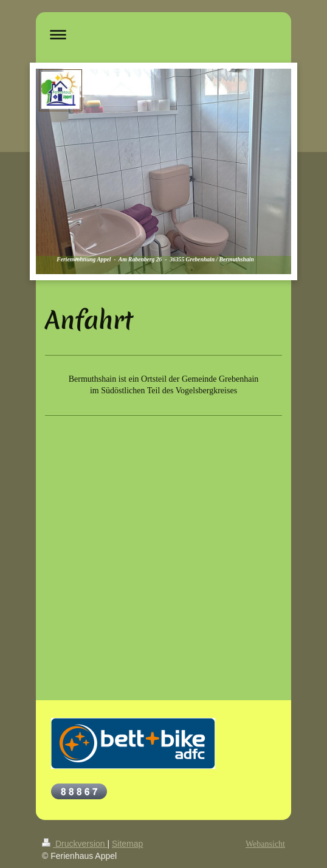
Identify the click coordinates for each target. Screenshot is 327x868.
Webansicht (265, 844)
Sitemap (127, 844)
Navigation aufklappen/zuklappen (163, 34)
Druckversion (74, 844)
